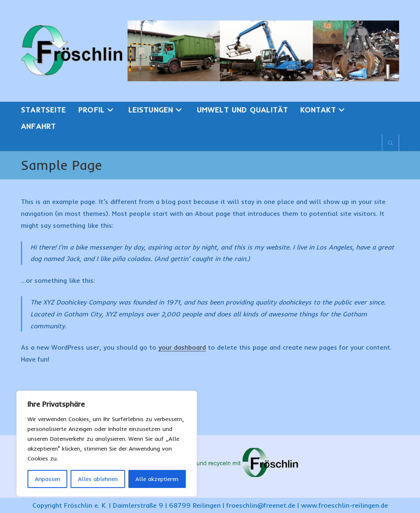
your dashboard (182, 347)
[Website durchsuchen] (390, 144)
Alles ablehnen (98, 479)
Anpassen (48, 479)
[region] (107, 444)
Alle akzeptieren (157, 479)
